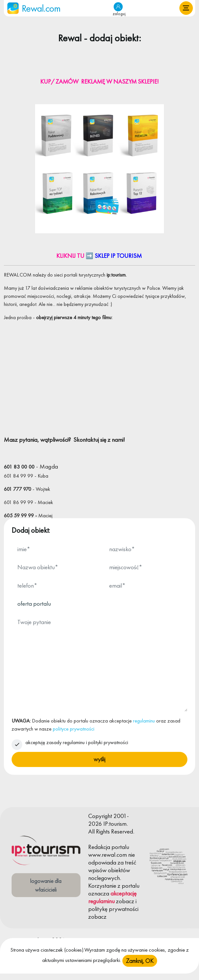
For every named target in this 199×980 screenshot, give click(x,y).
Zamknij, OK (140, 961)
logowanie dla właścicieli (46, 885)
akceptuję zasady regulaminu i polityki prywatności (77, 742)
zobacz (125, 901)
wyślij (99, 759)
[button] (186, 8)
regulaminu (144, 721)
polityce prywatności (74, 729)
